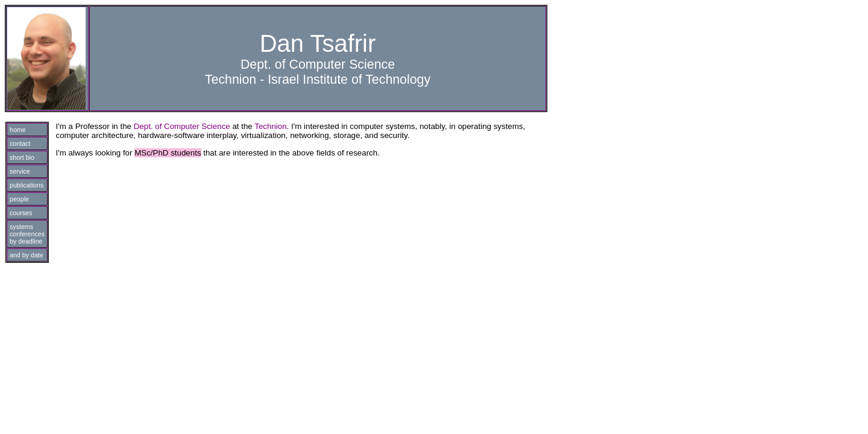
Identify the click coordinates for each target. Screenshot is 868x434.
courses (21, 213)
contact (20, 143)
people (19, 199)
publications (27, 185)
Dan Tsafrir (318, 43)
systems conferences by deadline (27, 234)
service (20, 171)
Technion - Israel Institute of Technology (318, 80)
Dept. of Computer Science (318, 64)
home (18, 130)
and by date (27, 255)
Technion (270, 126)
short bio (22, 157)
